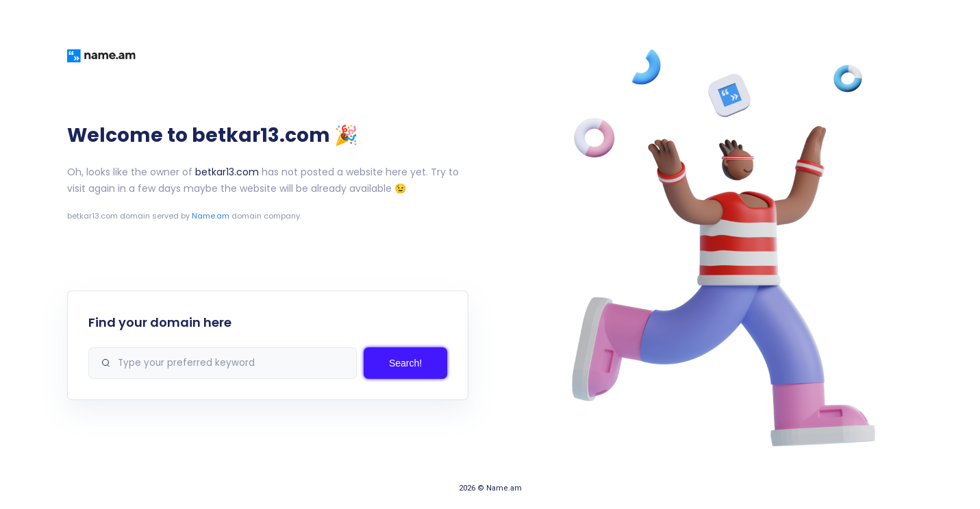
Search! (405, 363)
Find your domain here (160, 322)
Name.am (211, 216)
